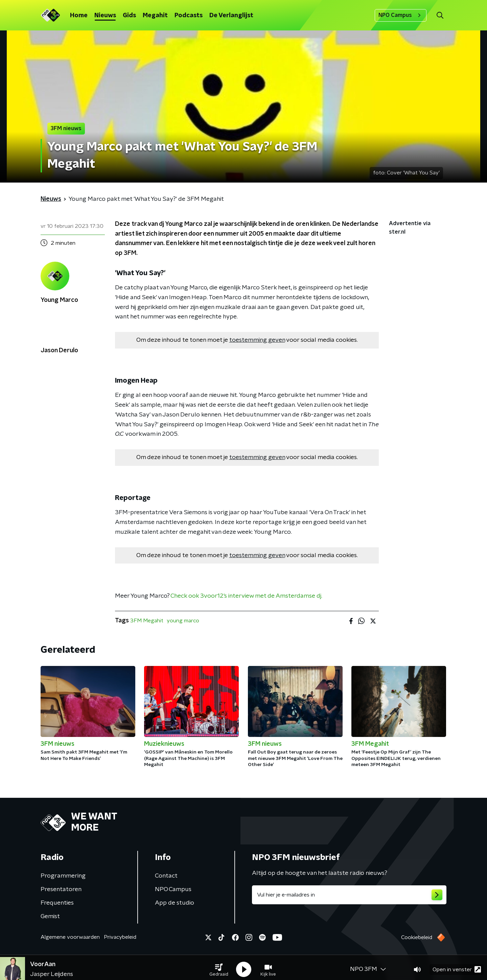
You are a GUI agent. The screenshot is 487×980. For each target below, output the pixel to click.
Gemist (50, 916)
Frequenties (57, 903)
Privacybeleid (120, 937)
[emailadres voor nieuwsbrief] (349, 895)
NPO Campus (401, 15)
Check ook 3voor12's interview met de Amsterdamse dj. (246, 596)
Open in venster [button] (457, 966)
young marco (183, 621)
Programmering (63, 876)
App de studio (175, 903)
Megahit (155, 16)
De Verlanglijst (231, 16)
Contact (166, 876)
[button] (219, 966)
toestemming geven (257, 340)
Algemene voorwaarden (70, 937)
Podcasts (189, 16)
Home (79, 16)
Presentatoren (61, 889)
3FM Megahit (147, 621)
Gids (129, 16)
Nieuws (105, 16)
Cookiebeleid (417, 937)
